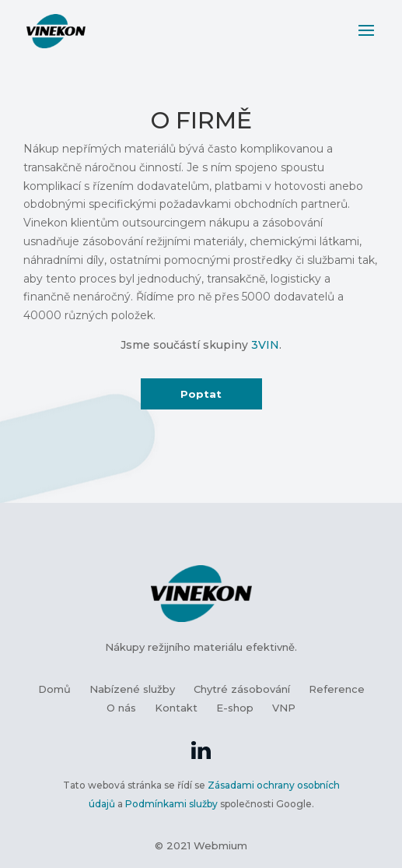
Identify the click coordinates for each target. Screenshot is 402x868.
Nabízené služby (132, 689)
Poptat (201, 394)
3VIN (265, 345)
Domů (54, 689)
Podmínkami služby (171, 804)
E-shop (235, 708)
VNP (284, 708)
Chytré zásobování (242, 689)
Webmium (220, 845)
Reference (337, 689)
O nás (121, 708)
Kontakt (176, 708)
